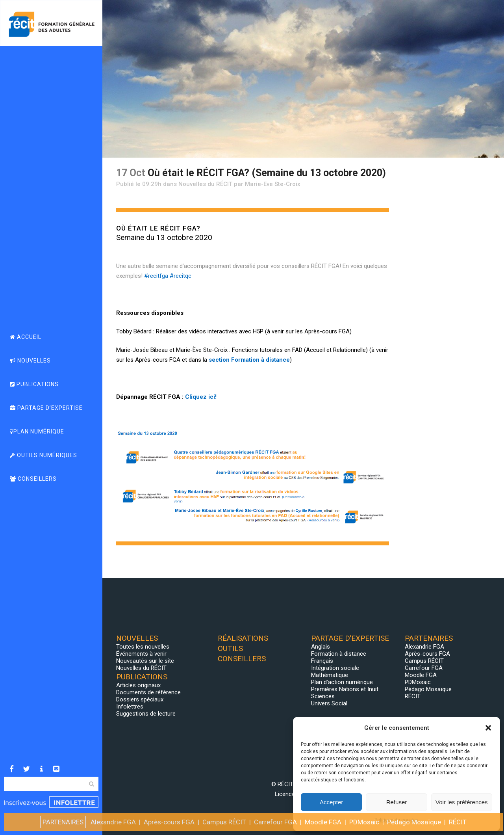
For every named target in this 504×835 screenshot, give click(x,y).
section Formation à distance (249, 360)
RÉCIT (413, 696)
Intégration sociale (335, 668)
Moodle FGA (421, 675)
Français (322, 661)
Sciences (323, 696)
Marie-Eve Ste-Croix (273, 184)
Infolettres (130, 707)
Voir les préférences (462, 802)
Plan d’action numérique (342, 682)
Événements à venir (141, 654)
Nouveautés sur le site (145, 661)
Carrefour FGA (424, 668)
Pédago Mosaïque (428, 689)
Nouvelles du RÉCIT (205, 184)
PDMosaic (418, 682)
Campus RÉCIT (424, 661)
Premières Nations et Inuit (345, 689)
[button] (488, 728)
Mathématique (330, 675)
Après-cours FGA (427, 654)
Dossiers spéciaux (140, 699)
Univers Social (329, 703)
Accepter (331, 802)
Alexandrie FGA (424, 647)
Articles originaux (138, 685)
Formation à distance (339, 654)
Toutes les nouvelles (143, 647)
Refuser (397, 802)
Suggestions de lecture (146, 714)
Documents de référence (148, 692)
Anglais (321, 647)
